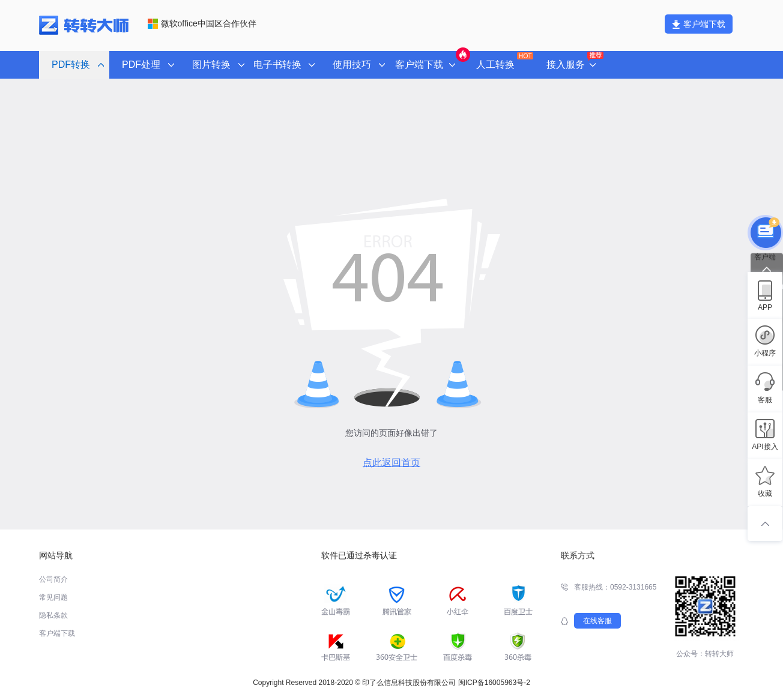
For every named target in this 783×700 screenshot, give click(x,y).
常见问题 (53, 597)
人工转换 (503, 61)
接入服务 (574, 61)
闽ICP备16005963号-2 (494, 683)
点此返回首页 (391, 463)
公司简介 (53, 579)
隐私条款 (53, 615)
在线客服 (597, 621)
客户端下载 (699, 24)
